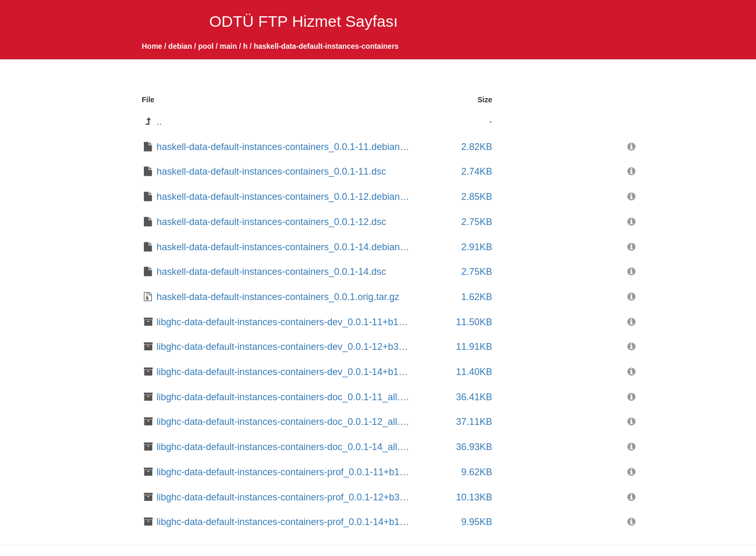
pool (206, 46)
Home (152, 46)
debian (180, 46)
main (229, 46)
